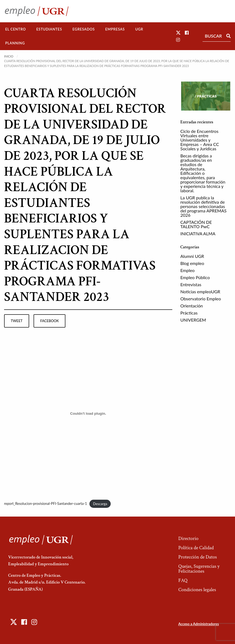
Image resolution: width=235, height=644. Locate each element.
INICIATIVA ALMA (198, 234)
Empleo (188, 270)
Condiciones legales (197, 590)
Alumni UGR (192, 256)
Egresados (84, 29)
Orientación (192, 306)
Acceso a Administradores (199, 624)
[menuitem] (16, 29)
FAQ (183, 580)
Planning (15, 43)
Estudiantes (49, 29)
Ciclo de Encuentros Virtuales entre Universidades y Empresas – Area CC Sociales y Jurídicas (200, 140)
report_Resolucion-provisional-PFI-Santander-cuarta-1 (46, 504)
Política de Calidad (196, 548)
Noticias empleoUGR (200, 292)
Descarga (100, 504)
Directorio (188, 538)
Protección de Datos (198, 557)
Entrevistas (191, 284)
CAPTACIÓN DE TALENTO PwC (196, 224)
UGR (139, 29)
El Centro (16, 29)
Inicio (9, 56)
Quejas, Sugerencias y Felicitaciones (199, 569)
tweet (16, 321)
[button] (178, 33)
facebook (50, 321)
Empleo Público (195, 277)
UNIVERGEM (193, 320)
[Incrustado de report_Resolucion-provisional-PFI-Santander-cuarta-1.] (88, 414)
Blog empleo (192, 263)
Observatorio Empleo (201, 299)
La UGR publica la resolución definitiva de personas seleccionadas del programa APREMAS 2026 (204, 206)
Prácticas (189, 313)
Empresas (115, 29)
